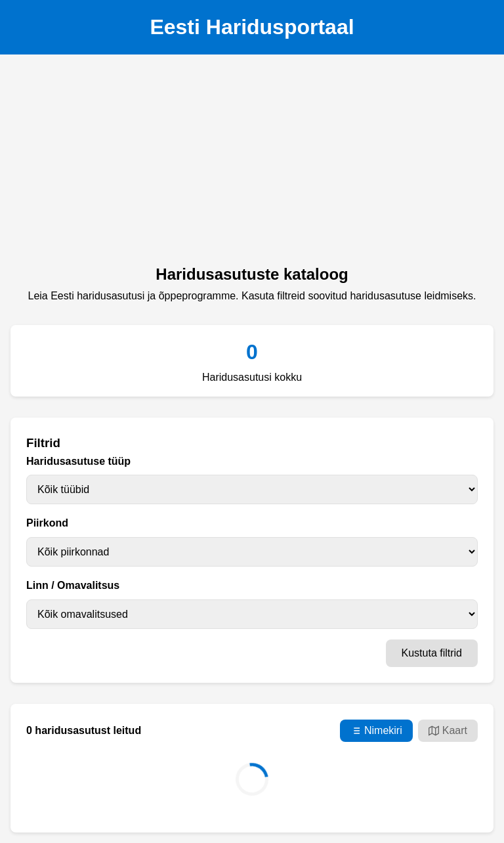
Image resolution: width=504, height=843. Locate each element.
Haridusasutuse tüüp (78, 461)
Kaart (448, 731)
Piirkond (47, 523)
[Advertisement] (252, 163)
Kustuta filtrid (432, 653)
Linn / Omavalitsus (73, 585)
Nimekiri (376, 731)
